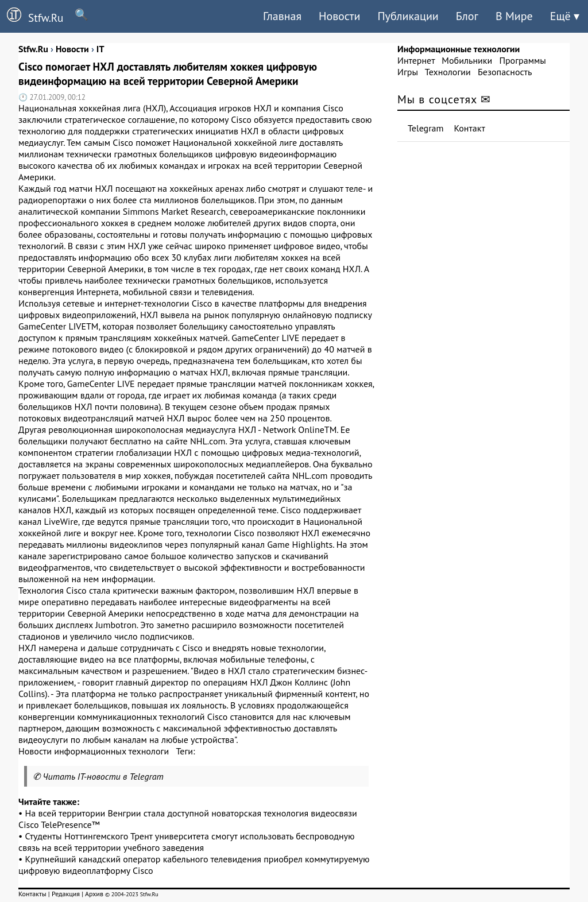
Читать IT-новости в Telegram (103, 776)
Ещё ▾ (565, 16)
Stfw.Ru (32, 16)
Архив (94, 894)
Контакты (32, 894)
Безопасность (505, 72)
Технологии (448, 72)
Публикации (408, 16)
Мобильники (467, 60)
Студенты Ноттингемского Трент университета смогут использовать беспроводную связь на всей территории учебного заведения (187, 842)
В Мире (514, 16)
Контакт (470, 128)
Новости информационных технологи (94, 751)
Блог (467, 16)
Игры (408, 72)
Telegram (426, 128)
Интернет (416, 60)
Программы (522, 60)
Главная (282, 16)
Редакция (66, 894)
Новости (339, 16)
